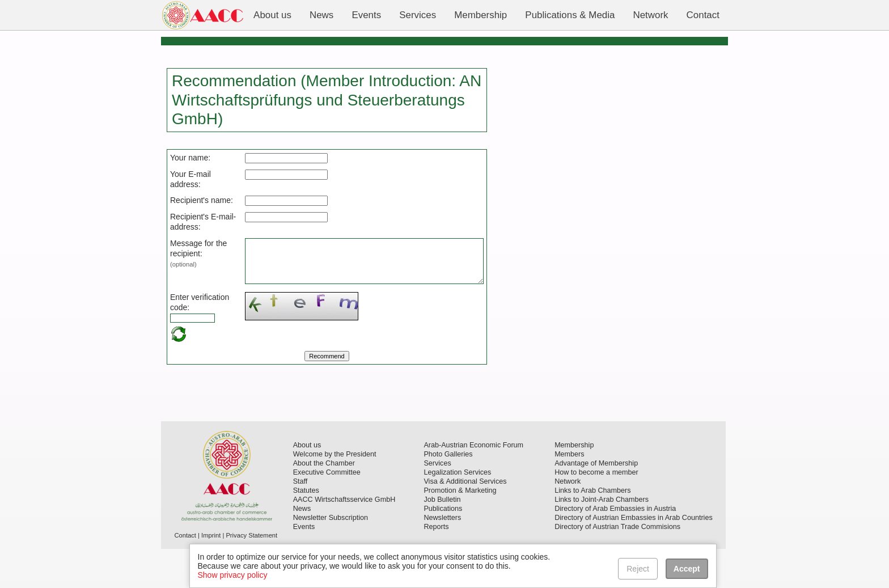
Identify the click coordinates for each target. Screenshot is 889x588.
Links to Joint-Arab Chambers (602, 539)
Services (437, 502)
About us (307, 484)
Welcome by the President (335, 493)
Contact (185, 574)
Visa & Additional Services (465, 521)
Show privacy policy (233, 575)
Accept (687, 569)
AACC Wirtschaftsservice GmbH (344, 539)
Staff (300, 521)
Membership (574, 484)
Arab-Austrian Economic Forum (473, 484)
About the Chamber (324, 502)
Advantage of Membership (596, 502)
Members (569, 493)
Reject (638, 569)
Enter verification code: (189, 336)
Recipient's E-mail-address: (189, 237)
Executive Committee (327, 511)
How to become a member (596, 511)
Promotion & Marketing (460, 530)
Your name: (190, 158)
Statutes (306, 530)
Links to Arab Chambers (592, 530)
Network (568, 521)
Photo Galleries (448, 493)
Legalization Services (457, 511)
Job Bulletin (442, 539)
